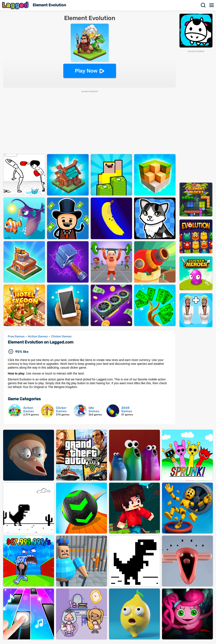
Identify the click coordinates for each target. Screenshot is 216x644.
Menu (212, 5)
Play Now (86, 71)
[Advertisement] (196, 116)
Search (203, 5)
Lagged (16, 5)
